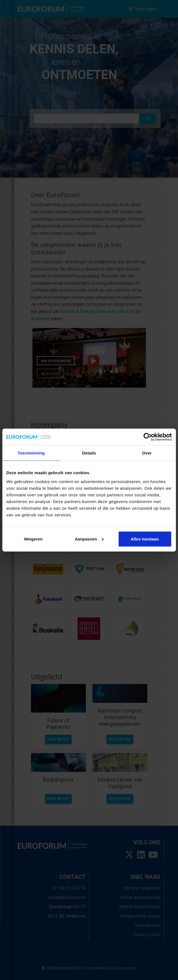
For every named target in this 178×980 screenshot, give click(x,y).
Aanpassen (89, 539)
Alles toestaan (145, 539)
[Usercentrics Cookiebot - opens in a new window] (147, 437)
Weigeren (33, 539)
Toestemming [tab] (31, 453)
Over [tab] (147, 453)
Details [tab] (89, 453)
